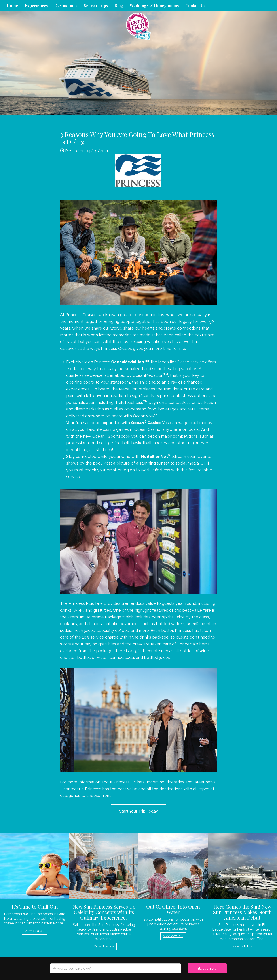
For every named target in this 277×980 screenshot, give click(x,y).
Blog (119, 6)
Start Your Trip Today (138, 811)
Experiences (36, 6)
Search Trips (96, 6)
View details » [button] (35, 931)
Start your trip (207, 969)
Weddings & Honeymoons (154, 6)
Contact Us (195, 6)
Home (12, 6)
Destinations (66, 6)
